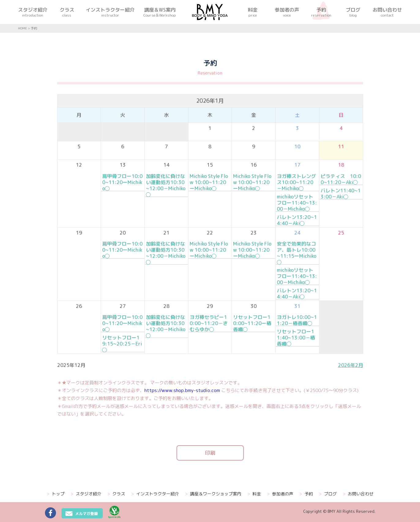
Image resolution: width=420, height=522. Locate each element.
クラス (116, 494)
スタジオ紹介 (86, 494)
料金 (254, 494)
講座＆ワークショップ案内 (213, 494)
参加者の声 (280, 494)
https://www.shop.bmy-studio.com (182, 390)
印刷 (210, 453)
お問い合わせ (358, 494)
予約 (306, 494)
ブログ (328, 494)
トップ (56, 494)
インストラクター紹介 (155, 494)
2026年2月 (351, 365)
